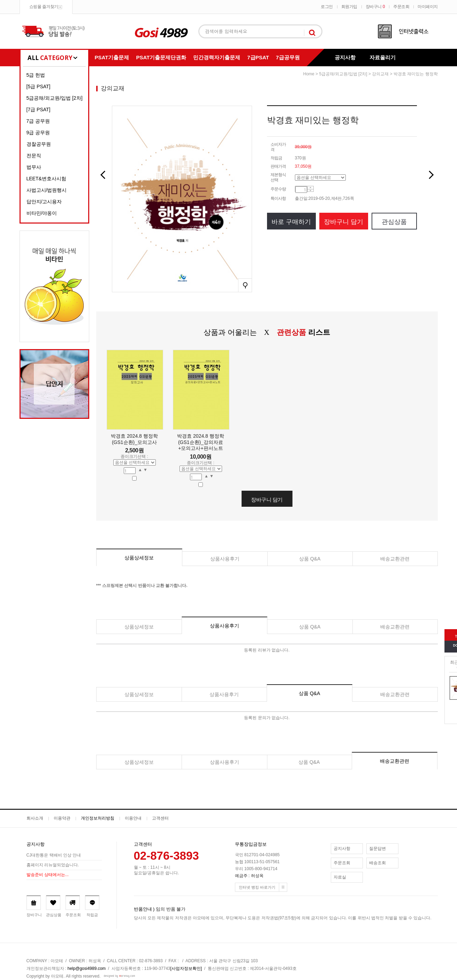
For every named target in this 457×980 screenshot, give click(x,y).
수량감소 (310, 191)
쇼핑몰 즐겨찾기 (44, 7)
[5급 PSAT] (39, 86)
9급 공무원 (38, 133)
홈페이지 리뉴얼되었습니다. (53, 865)
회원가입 (349, 7)
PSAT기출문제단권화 (161, 57)
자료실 (340, 877)
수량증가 (310, 188)
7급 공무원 (38, 121)
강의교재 (380, 74)
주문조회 (401, 7)
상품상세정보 (139, 558)
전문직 (34, 156)
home (309, 74)
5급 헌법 (36, 75)
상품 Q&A (310, 559)
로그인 (327, 7)
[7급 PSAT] (39, 110)
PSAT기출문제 (112, 57)
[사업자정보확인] (186, 968)
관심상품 (394, 222)
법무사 (34, 167)
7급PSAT (258, 57)
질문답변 (378, 849)
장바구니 (375, 7)
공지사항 (345, 57)
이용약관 (62, 818)
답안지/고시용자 (44, 202)
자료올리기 (383, 57)
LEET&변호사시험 (46, 179)
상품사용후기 (225, 559)
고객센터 (160, 818)
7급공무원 (288, 57)
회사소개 (35, 818)
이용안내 (133, 818)
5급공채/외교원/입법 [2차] (55, 98)
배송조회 (378, 863)
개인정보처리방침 (98, 818)
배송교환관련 (395, 559)
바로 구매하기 (291, 222)
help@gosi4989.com (87, 968)
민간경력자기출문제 (217, 57)
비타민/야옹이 (42, 213)
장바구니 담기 (344, 222)
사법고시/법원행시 (47, 190)
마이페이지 (428, 7)
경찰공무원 (39, 144)
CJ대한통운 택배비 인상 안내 (54, 855)
